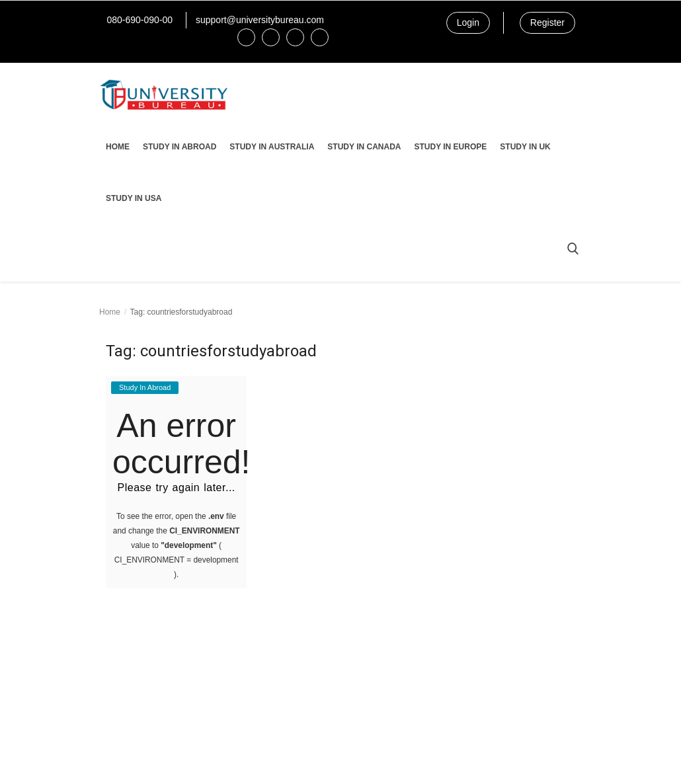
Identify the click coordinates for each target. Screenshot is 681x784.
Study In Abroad (180, 147)
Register (547, 22)
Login (468, 22)
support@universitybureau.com (260, 20)
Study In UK (525, 147)
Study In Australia (272, 147)
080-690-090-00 (140, 20)
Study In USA (134, 198)
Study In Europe (450, 147)
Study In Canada (364, 147)
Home (118, 147)
